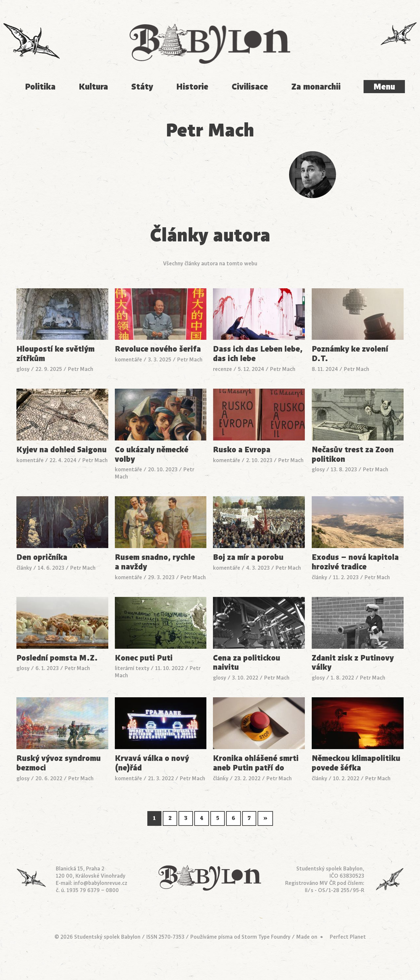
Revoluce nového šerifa (158, 349)
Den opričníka (42, 557)
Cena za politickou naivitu (247, 663)
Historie (192, 87)
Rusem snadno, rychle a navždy (155, 562)
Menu (384, 87)
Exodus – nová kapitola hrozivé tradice (355, 562)
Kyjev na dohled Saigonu (62, 450)
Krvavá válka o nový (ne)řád (152, 763)
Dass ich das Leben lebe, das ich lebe (258, 354)
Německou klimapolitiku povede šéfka (356, 763)
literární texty (132, 668)
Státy (142, 87)
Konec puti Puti (144, 658)
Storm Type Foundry (266, 937)
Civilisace (250, 87)
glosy (23, 369)
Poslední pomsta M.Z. (57, 658)
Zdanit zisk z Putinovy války (353, 663)
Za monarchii (316, 87)
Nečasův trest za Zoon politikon (353, 455)
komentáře (128, 360)
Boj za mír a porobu (248, 557)
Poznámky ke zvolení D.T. (350, 354)
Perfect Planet (348, 937)
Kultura (93, 87)
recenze (222, 369)
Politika (40, 87)
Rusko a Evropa (242, 450)
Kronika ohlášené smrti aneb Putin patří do (256, 763)
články (24, 568)
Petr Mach (81, 369)
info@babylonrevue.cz (100, 883)
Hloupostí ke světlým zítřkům (55, 354)
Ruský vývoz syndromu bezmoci (59, 763)
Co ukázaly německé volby (152, 455)
